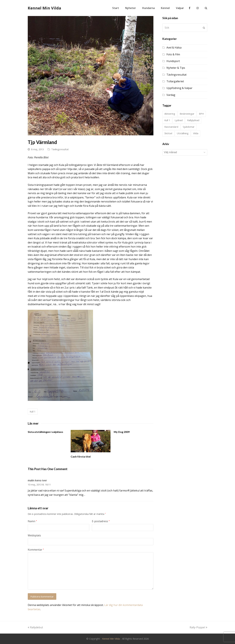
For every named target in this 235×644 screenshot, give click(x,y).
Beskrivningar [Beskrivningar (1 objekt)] (187, 114)
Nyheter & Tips (176, 68)
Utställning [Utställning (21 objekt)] (183, 133)
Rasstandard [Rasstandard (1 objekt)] (171, 127)
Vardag (171, 95)
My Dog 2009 (122, 432)
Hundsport (173, 61)
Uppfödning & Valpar (179, 88)
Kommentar (36, 550)
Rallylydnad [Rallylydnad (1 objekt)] (193, 120)
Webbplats (34, 535)
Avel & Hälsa (174, 48)
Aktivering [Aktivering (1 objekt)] (170, 114)
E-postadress (101, 521)
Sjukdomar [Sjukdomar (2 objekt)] (189, 127)
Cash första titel (81, 456)
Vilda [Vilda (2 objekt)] (196, 133)
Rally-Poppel (198, 627)
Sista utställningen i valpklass (45, 432)
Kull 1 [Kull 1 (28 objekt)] (167, 120)
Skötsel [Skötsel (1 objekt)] (168, 133)
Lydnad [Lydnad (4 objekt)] (179, 120)
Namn (32, 521)
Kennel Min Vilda (44, 8)
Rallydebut (35, 627)
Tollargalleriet (175, 81)
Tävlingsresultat (60, 149)
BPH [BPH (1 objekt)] (201, 114)
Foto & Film (173, 54)
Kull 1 (33, 411)
